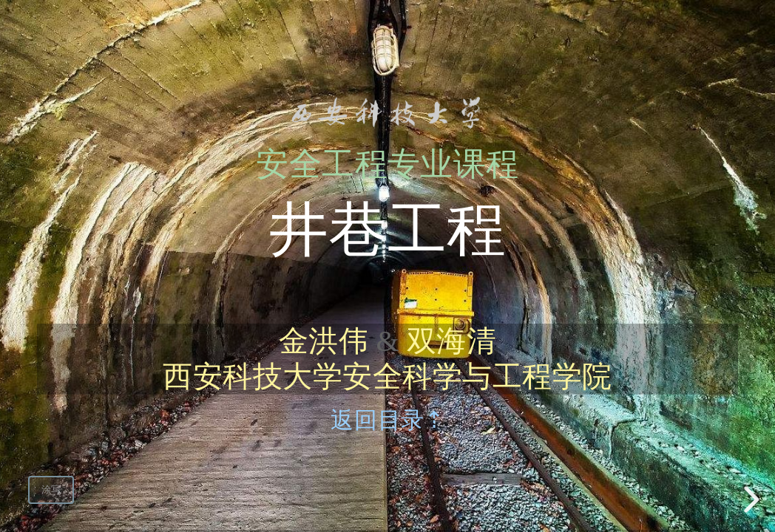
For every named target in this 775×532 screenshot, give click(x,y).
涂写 (51, 490)
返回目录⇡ (387, 421)
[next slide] (749, 499)
